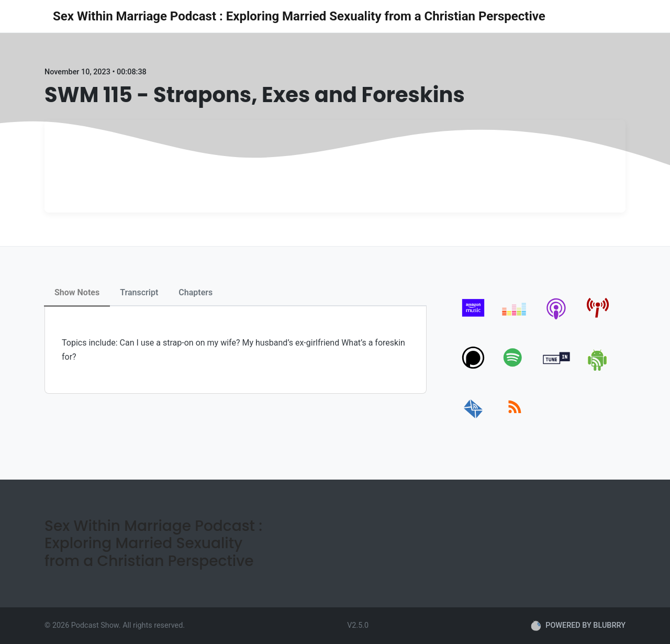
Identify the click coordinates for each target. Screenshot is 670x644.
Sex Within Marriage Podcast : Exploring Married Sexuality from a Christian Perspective (299, 16)
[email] (473, 419)
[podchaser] (473, 369)
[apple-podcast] (557, 319)
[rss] (515, 419)
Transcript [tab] (139, 292)
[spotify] (515, 369)
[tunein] (557, 369)
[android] (598, 369)
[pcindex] (598, 319)
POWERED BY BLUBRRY (578, 626)
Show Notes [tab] (77, 292)
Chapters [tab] (196, 292)
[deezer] (515, 319)
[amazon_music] (473, 319)
